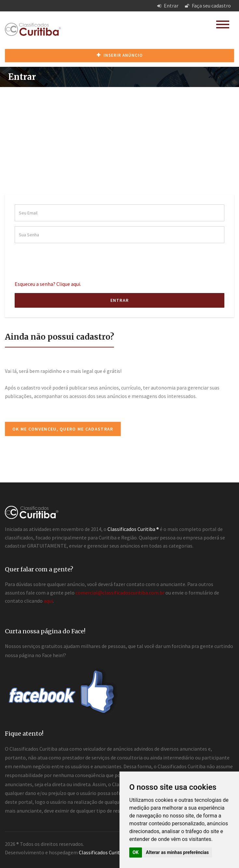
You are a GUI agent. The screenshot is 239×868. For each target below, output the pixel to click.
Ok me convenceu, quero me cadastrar (63, 429)
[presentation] (64, 261)
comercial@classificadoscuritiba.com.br (120, 593)
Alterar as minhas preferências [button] (177, 852)
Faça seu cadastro (208, 6)
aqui (48, 601)
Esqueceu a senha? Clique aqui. (48, 284)
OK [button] (136, 852)
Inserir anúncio (120, 55)
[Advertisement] (119, 136)
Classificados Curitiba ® (105, 852)
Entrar (168, 6)
